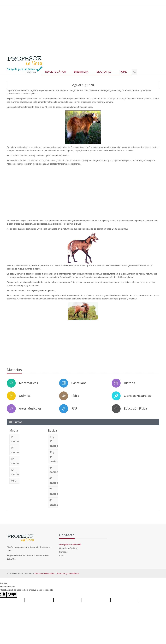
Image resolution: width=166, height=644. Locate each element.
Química (25, 396)
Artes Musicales (30, 408)
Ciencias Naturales (137, 396)
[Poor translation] (12, 595)
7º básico (54, 492)
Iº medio (15, 439)
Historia (130, 383)
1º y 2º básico (54, 441)
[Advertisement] (83, 29)
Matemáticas (28, 383)
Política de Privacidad (45, 574)
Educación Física (135, 408)
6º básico (54, 481)
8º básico (54, 503)
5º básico (54, 470)
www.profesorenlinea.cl (70, 544)
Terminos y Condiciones (68, 574)
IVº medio (15, 472)
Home (123, 72)
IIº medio (15, 450)
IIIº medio (15, 461)
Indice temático (55, 72)
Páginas (31, 72)
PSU (74, 408)
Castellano (79, 383)
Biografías (104, 72)
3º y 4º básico (54, 457)
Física (75, 396)
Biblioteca (81, 72)
